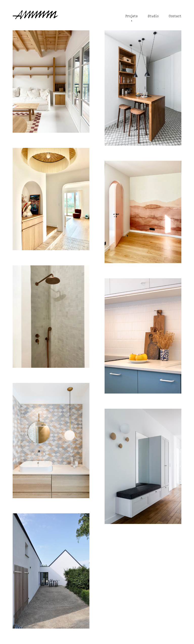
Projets (131, 16)
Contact (175, 16)
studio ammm (35, 15)
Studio (153, 16)
